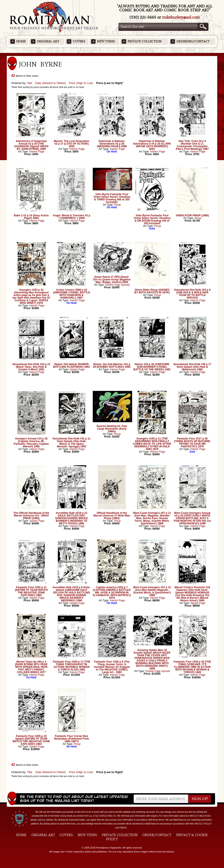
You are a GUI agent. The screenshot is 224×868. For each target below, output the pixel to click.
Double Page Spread (117, 285)
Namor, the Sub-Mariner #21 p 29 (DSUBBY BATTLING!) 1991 (112, 366)
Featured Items (112, 54)
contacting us (107, 816)
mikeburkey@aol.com (181, 17)
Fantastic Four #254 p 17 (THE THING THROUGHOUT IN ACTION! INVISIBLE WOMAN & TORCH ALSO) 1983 (71, 666)
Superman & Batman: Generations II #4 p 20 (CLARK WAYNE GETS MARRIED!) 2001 (152, 145)
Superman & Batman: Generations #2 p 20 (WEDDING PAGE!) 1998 (112, 144)
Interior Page (37, 152)
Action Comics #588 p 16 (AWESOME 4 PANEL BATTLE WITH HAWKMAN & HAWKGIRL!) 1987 (71, 294)
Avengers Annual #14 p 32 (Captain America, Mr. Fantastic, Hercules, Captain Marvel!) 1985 (31, 443)
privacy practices (200, 816)
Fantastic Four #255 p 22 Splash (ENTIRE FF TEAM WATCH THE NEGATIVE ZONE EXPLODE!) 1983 (31, 740)
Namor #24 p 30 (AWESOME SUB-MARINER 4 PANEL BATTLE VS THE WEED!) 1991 (152, 367)
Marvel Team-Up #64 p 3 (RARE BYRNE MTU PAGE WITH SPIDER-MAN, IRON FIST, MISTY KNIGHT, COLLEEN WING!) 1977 (31, 667)
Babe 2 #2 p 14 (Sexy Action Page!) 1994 (31, 217)
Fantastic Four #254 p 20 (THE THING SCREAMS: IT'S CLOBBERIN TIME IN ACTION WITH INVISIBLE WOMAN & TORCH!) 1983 (192, 667)
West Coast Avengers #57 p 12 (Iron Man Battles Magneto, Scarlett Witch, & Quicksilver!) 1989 (152, 591)
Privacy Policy (203, 824)
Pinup (117, 205)
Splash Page (77, 369)
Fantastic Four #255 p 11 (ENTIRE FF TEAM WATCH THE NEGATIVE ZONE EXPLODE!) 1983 (31, 591)
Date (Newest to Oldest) (51, 83)
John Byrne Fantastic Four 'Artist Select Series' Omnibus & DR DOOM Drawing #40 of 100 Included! (152, 219)
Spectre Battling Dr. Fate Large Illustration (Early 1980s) (112, 429)
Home (21, 41)
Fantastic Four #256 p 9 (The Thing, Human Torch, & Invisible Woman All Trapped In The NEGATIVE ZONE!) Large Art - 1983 (112, 667)
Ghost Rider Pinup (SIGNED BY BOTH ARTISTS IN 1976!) (152, 291)
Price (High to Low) (81, 83)
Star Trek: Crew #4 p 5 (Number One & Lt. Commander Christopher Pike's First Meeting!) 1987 (192, 145)
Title (30, 83)
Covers (79, 41)
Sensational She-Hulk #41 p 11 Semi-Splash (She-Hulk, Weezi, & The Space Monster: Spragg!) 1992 (71, 443)
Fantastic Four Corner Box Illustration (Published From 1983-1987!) (71, 739)
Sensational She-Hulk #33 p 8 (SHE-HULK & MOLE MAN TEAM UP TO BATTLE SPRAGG (192, 294)
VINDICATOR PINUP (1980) (192, 215)
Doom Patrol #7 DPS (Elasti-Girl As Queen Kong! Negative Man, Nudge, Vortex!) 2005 (112, 280)
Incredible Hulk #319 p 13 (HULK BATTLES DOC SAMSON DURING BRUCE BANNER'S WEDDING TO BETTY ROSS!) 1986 (71, 518)
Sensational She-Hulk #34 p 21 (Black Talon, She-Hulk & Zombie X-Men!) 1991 (31, 367)
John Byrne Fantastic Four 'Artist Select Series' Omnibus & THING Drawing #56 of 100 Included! (112, 198)
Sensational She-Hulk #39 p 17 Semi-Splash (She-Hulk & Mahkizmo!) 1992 (192, 367)
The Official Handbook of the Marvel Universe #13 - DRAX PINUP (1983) (31, 516)
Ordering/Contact (193, 41)
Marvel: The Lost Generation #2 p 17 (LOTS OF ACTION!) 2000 (72, 144)
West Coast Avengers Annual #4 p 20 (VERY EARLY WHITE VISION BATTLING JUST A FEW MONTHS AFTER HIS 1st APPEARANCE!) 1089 (192, 518)
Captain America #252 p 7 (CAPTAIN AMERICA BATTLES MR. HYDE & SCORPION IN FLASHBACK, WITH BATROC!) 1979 (112, 593)
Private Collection (144, 41)
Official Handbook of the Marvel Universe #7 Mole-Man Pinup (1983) (112, 516)
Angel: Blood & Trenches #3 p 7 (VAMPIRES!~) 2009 (72, 217)
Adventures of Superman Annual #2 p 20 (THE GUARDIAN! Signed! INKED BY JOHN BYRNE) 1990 (31, 145)
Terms (123, 828)
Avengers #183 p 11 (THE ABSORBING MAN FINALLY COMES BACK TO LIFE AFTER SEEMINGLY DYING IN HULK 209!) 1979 (152, 444)
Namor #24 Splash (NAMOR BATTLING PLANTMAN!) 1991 (72, 366)
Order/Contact (157, 835)
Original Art (48, 41)
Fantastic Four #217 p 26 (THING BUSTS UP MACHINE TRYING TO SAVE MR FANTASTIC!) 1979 (192, 443)
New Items (106, 41)
